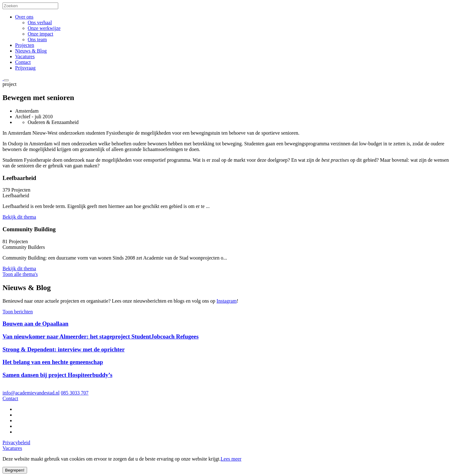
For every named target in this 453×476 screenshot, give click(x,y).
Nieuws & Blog (31, 51)
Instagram (226, 301)
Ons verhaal (40, 22)
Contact (23, 62)
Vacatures (25, 56)
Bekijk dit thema (19, 217)
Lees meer (231, 459)
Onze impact (40, 34)
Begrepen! (15, 470)
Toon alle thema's (20, 274)
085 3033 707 (75, 393)
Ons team (37, 39)
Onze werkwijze (44, 28)
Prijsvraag (25, 68)
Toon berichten (18, 312)
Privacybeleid (16, 442)
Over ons (24, 17)
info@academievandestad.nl (31, 393)
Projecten (25, 45)
